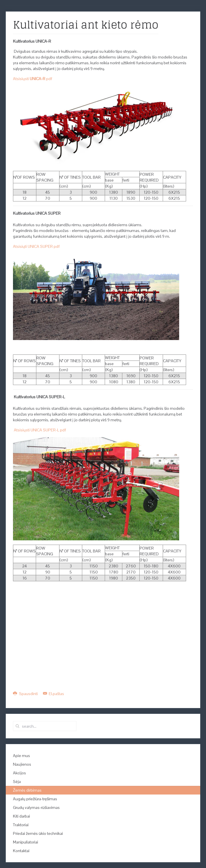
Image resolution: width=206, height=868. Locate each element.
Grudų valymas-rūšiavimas (36, 807)
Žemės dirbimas (27, 790)
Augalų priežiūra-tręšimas (35, 799)
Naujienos (22, 764)
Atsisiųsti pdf (33, 79)
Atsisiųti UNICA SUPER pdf (36, 246)
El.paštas (54, 694)
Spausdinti (26, 694)
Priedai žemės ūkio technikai (38, 833)
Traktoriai (21, 825)
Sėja (17, 782)
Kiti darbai (21, 816)
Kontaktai (21, 851)
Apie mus (21, 756)
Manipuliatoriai (26, 842)
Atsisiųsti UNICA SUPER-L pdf (40, 430)
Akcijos (19, 773)
